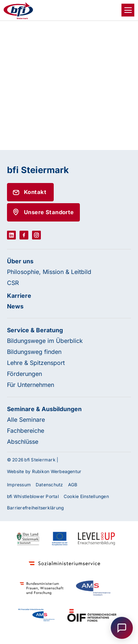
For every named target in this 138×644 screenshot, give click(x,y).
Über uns (20, 261)
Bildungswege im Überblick (45, 341)
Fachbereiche (26, 431)
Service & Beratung (35, 330)
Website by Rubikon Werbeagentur (44, 471)
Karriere (19, 296)
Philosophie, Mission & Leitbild (49, 272)
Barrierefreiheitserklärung (35, 508)
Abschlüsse (23, 442)
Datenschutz (49, 485)
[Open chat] (122, 628)
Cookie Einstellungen (86, 496)
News (15, 306)
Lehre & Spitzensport (36, 363)
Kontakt (35, 192)
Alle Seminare (26, 420)
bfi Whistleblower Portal (33, 496)
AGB (73, 485)
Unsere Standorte (49, 212)
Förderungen (24, 374)
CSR (13, 283)
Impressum (19, 485)
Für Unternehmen (31, 385)
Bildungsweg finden (34, 352)
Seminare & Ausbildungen (44, 409)
